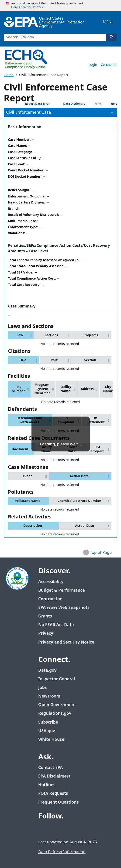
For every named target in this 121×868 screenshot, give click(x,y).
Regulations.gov (57, 713)
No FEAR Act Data (56, 625)
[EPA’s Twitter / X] (54, 829)
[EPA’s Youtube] (65, 829)
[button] (21, 335)
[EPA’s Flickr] (76, 829)
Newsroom (49, 696)
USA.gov (49, 731)
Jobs (43, 688)
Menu (109, 22)
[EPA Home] (44, 22)
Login (93, 65)
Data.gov (50, 670)
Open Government (57, 705)
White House (54, 739)
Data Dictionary (69, 104)
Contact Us (109, 65)
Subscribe (48, 722)
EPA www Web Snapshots (64, 608)
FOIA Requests (53, 793)
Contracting (50, 599)
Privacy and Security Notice (66, 642)
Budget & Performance (62, 590)
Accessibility (51, 582)
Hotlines (47, 785)
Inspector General (57, 679)
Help (111, 104)
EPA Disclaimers (54, 776)
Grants (45, 616)
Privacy (46, 633)
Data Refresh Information (62, 852)
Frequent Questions (58, 802)
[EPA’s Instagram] (88, 829)
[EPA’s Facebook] (43, 829)
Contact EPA (50, 768)
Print (94, 104)
